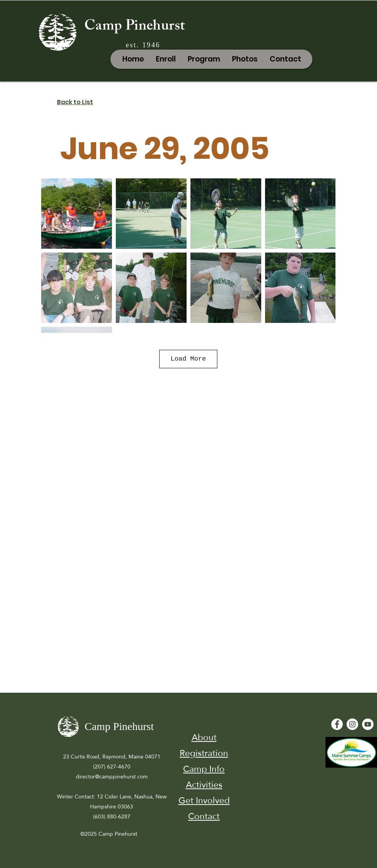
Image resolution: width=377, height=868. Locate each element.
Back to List (75, 102)
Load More (188, 359)
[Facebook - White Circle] (337, 724)
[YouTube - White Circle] (368, 724)
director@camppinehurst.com (112, 777)
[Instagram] (352, 724)
